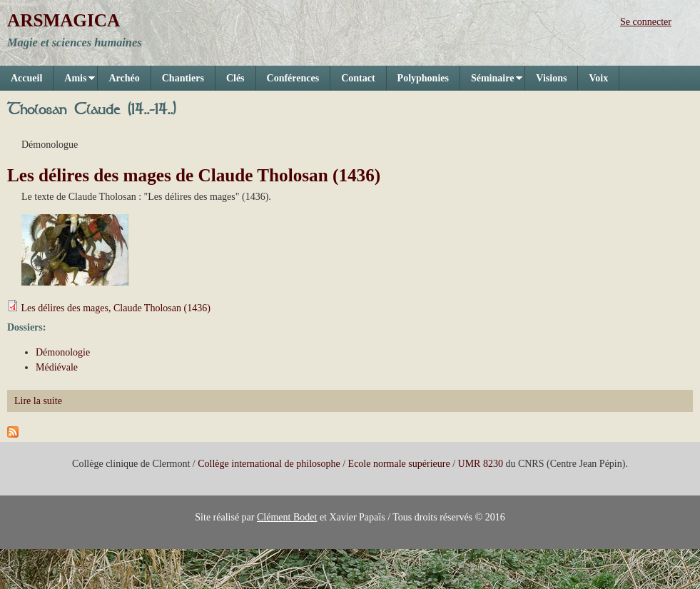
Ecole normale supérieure (399, 464)
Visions (551, 78)
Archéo (124, 78)
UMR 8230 (481, 464)
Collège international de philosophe (269, 464)
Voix (598, 78)
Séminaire (491, 82)
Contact (358, 78)
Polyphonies (423, 78)
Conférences (293, 78)
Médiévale (57, 367)
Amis (74, 82)
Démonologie (63, 352)
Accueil (26, 78)
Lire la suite (38, 401)
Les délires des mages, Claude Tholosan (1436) (116, 308)
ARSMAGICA (64, 20)
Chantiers (183, 78)
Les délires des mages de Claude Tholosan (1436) (194, 175)
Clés (235, 78)
